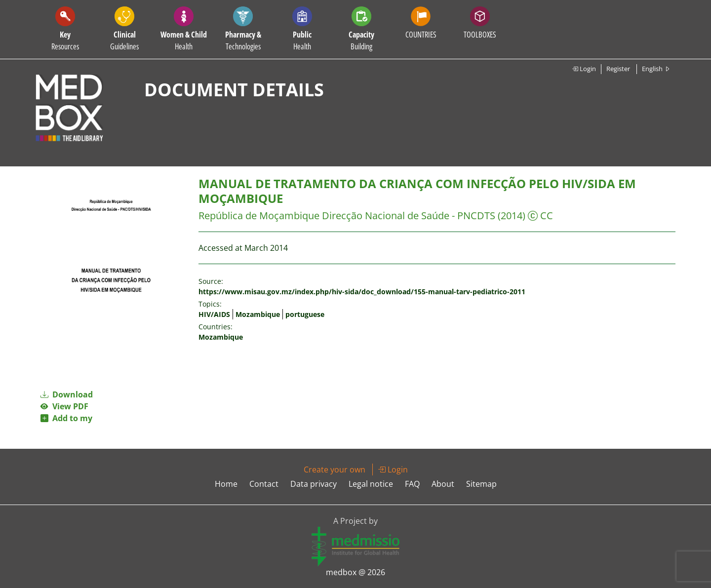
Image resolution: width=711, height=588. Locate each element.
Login (584, 69)
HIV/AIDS (214, 314)
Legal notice (371, 484)
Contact (264, 484)
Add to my (66, 418)
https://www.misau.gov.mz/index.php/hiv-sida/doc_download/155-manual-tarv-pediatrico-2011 (362, 292)
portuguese (305, 314)
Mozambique (258, 314)
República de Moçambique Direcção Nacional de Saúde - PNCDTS (347, 216)
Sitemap (481, 484)
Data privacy (314, 484)
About (443, 484)
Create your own (335, 470)
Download (67, 394)
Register (618, 69)
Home (226, 484)
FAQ (412, 484)
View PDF (64, 406)
